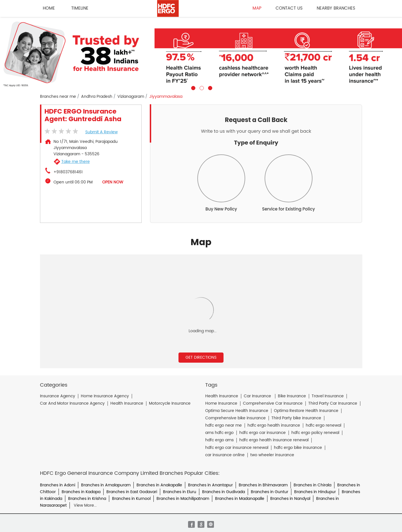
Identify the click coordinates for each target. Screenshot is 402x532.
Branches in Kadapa (81, 492)
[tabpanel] (201, 54)
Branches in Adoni (58, 485)
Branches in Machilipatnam (183, 499)
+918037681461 (68, 172)
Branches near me (58, 97)
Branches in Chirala (312, 485)
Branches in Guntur (270, 492)
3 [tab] (209, 87)
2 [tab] (201, 87)
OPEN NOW (113, 182)
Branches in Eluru (180, 492)
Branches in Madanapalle (240, 499)
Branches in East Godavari (132, 492)
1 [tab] (193, 87)
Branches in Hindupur (315, 492)
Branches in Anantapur (210, 485)
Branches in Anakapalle (159, 485)
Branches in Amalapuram (106, 485)
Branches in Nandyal (290, 499)
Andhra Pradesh (97, 97)
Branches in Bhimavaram (263, 485)
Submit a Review (101, 132)
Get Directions (201, 357)
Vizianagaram (131, 97)
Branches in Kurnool (131, 499)
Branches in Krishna (87, 499)
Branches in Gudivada (224, 492)
